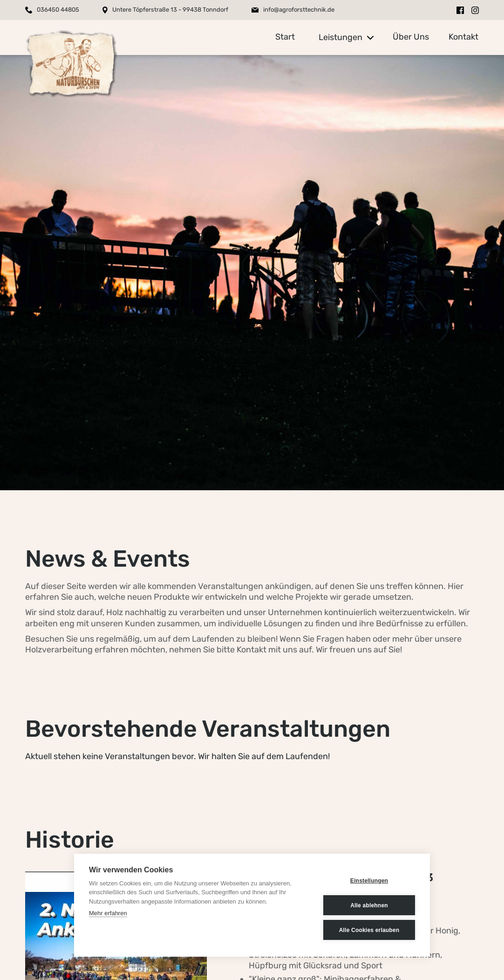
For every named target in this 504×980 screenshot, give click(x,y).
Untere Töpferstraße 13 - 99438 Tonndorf (170, 10)
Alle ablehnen (369, 905)
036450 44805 (58, 10)
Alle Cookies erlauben (369, 930)
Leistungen (341, 37)
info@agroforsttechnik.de (299, 10)
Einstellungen (369, 881)
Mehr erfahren (108, 913)
